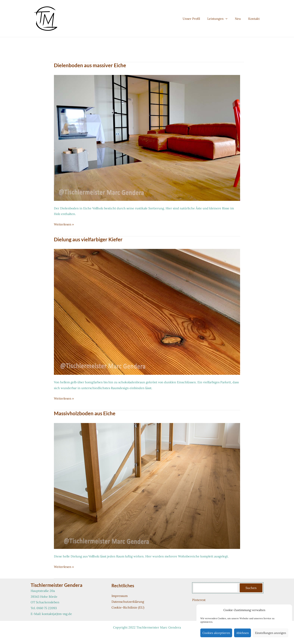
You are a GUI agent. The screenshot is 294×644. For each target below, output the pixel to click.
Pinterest (199, 600)
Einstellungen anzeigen (271, 633)
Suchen (251, 588)
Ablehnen (243, 633)
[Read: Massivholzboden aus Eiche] (147, 486)
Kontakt (255, 19)
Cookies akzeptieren (216, 633)
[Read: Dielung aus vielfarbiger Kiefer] (147, 311)
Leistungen (220, 19)
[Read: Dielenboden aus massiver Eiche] (147, 138)
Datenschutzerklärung (128, 602)
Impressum (120, 596)
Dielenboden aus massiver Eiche (90, 65)
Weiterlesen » (64, 224)
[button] (228, 19)
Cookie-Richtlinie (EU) (128, 607)
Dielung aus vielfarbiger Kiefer (88, 239)
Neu (240, 19)
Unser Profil (195, 19)
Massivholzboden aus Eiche (85, 413)
